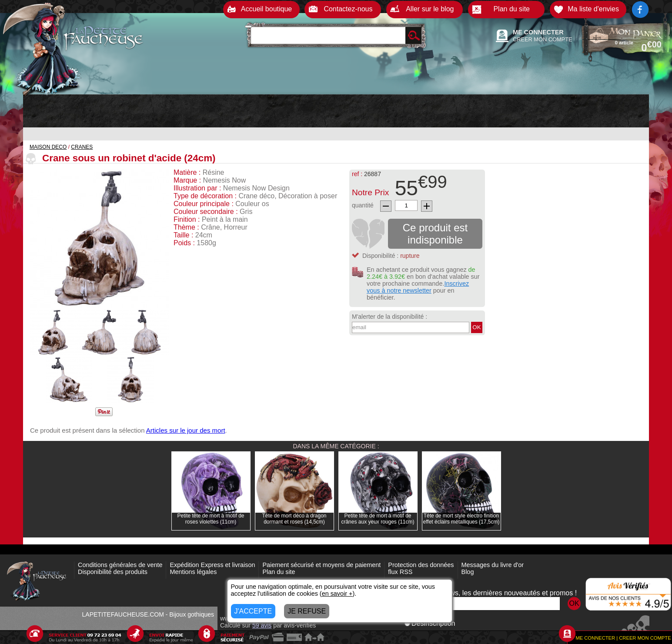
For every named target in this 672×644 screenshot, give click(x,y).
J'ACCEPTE (253, 611)
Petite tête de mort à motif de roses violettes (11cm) (211, 519)
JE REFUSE (307, 611)
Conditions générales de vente (120, 565)
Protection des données (421, 565)
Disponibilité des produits (113, 572)
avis (262, 625)
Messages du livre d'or (493, 565)
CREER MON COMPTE (543, 39)
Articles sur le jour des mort (186, 430)
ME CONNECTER (538, 32)
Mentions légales (193, 572)
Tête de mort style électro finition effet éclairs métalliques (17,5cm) (461, 519)
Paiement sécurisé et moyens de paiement (321, 565)
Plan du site (279, 572)
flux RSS (400, 572)
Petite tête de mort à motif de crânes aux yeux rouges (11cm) (378, 519)
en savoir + (337, 594)
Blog (468, 572)
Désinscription (430, 623)
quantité (363, 205)
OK (476, 327)
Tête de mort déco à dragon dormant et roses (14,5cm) (294, 519)
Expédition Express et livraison (212, 565)
